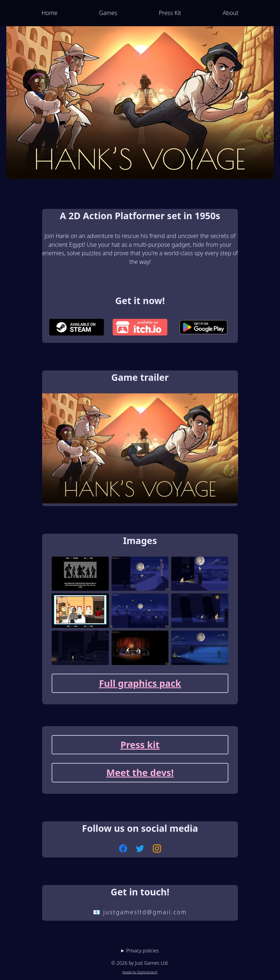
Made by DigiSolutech (140, 972)
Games (108, 13)
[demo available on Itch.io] (140, 328)
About (230, 13)
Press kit (140, 745)
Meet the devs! (140, 773)
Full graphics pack (140, 683)
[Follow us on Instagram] (157, 850)
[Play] (140, 448)
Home (49, 13)
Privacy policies (143, 951)
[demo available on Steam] (77, 328)
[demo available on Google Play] (203, 328)
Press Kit (170, 13)
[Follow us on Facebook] (123, 850)
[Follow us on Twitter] (140, 850)
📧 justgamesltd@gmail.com (140, 912)
